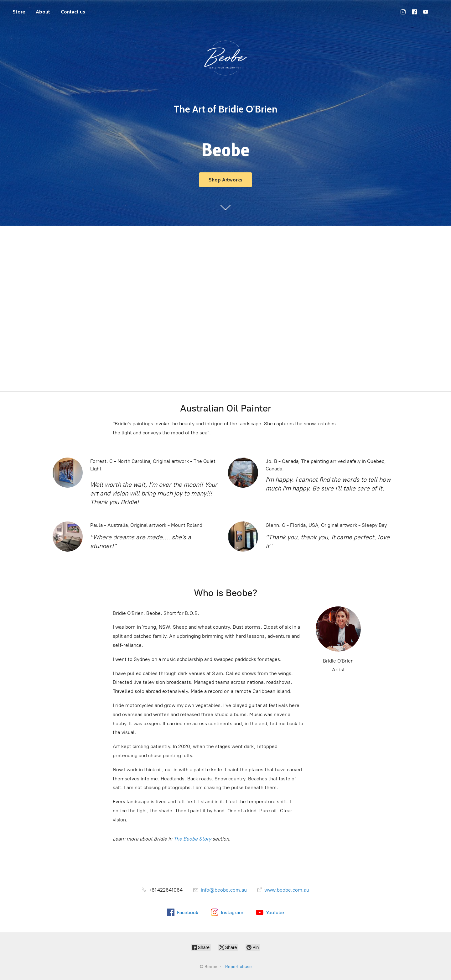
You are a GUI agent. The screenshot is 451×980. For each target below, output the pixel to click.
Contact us (73, 12)
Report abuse (238, 967)
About (43, 12)
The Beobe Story (192, 839)
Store (19, 12)
